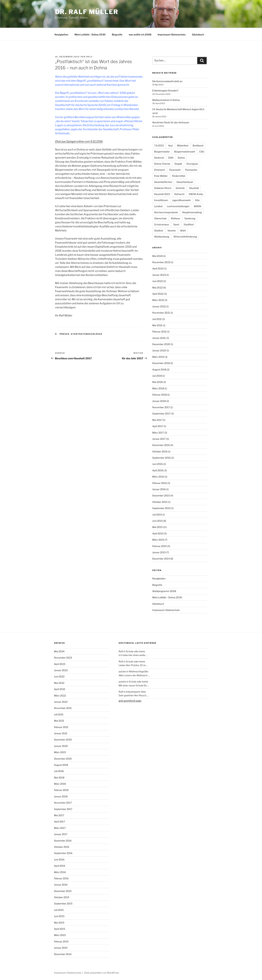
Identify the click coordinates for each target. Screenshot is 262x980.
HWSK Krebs (196, 194)
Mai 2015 (157, 527)
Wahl (183, 230)
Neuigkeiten (61, 34)
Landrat (158, 206)
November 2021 (161, 312)
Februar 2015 (160, 546)
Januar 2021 (159, 337)
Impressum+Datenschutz (172, 34)
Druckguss (192, 163)
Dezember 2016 (161, 445)
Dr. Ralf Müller (87, 12)
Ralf (90, 56)
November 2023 (161, 262)
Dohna (181, 157)
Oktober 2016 (160, 451)
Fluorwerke (191, 169)
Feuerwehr (175, 169)
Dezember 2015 (161, 495)
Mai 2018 (157, 381)
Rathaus (176, 218)
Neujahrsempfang (192, 212)
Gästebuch (198, 34)
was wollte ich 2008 (140, 34)
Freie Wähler (161, 175)
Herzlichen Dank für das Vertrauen (171, 122)
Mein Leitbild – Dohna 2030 (90, 34)
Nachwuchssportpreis (166, 212)
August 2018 (159, 369)
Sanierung (190, 218)
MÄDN (198, 206)
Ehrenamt (160, 169)
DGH (171, 157)
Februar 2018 (160, 394)
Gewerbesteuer (185, 181)
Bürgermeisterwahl (185, 151)
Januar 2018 (159, 401)
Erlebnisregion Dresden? (165, 90)
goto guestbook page (130, 700)
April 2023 (158, 268)
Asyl (170, 145)
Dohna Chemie (162, 163)
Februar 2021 (159, 331)
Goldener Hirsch (163, 187)
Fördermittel (179, 175)
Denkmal (159, 157)
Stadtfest (189, 224)
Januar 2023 (159, 274)
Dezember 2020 (161, 344)
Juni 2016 (158, 463)
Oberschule (160, 218)
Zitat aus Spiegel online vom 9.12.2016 (79, 141)
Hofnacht (179, 194)
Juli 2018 (157, 375)
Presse (64, 333)
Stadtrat (159, 230)
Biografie (117, 34)
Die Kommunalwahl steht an (167, 81)
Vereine (172, 230)
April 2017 (158, 426)
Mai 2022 (157, 287)
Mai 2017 (157, 419)
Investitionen (161, 200)
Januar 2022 (159, 306)
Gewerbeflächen (163, 181)
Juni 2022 (158, 281)
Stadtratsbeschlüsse (87, 333)
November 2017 (161, 407)
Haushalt (194, 187)
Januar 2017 (159, 438)
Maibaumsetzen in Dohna (166, 99)
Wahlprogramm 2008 (164, 591)
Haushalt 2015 (162, 194)
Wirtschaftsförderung (185, 236)
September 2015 (161, 508)
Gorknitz (180, 187)
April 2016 (158, 470)
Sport (176, 224)
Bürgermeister (162, 151)
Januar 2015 (159, 552)
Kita (197, 200)
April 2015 (158, 533)
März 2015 (158, 539)
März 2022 (158, 299)
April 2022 (158, 293)
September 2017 (161, 413)
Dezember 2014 (161, 558)
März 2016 (158, 476)
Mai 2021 (157, 325)
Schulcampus (162, 224)
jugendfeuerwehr (182, 200)
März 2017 (158, 432)
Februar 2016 (160, 482)
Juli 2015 (157, 514)
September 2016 (161, 457)
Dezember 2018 (161, 363)
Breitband (198, 145)
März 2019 (158, 356)
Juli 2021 (157, 319)
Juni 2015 (158, 520)
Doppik (178, 163)
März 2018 (158, 388)
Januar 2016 (159, 489)
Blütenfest (183, 145)
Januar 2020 (159, 350)
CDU (202, 151)
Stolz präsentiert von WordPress (102, 972)
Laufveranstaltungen (178, 206)
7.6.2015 (159, 145)
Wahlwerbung (162, 236)
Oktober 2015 (160, 501)
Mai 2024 (158, 255)
